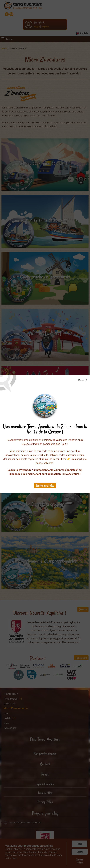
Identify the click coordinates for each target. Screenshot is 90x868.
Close (84, 380)
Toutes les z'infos (45, 485)
